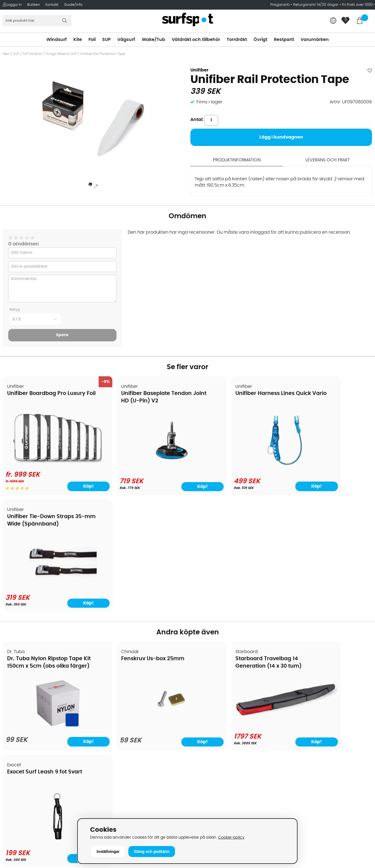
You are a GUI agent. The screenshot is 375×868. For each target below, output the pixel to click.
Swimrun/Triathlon (210, 720)
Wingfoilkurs (19, 762)
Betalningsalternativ (28, 687)
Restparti (284, 40)
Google (291, 753)
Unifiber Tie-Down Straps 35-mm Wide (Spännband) (321, 401)
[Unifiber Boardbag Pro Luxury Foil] (47, 460)
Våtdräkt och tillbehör (196, 40)
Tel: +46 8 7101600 (117, 811)
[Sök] (37, 21)
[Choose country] (333, 21)
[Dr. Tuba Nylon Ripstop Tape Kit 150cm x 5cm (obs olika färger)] (47, 610)
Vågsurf (126, 40)
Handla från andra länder (33, 704)
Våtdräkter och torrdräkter (219, 712)
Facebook (293, 780)
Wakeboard (203, 696)
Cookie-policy (231, 837)
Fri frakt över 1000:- (359, 5)
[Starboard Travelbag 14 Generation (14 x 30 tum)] (234, 593)
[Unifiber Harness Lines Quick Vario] (234, 464)
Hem (6, 54)
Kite (78, 40)
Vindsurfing (203, 671)
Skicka (359, 714)
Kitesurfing (202, 679)
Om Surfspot (19, 671)
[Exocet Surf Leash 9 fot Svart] (328, 609)
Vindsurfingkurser (24, 753)
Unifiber (199, 70)
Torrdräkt (237, 40)
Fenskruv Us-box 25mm (132, 539)
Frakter (13, 696)
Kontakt (52, 5)
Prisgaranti (280, 5)
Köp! (72, 483)
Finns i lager (209, 102)
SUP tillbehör (32, 54)
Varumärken (315, 40)
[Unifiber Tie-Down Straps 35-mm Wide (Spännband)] (328, 464)
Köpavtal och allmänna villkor (38, 679)
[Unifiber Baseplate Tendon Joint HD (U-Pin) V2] (141, 464)
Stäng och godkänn (152, 852)
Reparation (18, 737)
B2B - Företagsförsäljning (33, 720)
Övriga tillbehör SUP (61, 54)
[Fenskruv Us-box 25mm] (141, 610)
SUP (106, 40)
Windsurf (57, 40)
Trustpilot (293, 808)
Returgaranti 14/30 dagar (316, 5)
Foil (92, 40)
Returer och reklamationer (34, 712)
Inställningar (108, 852)
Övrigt (260, 40)
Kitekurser (16, 745)
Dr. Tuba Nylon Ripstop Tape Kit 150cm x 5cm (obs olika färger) (43, 547)
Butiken (34, 5)
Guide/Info (73, 5)
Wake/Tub (153, 40)
